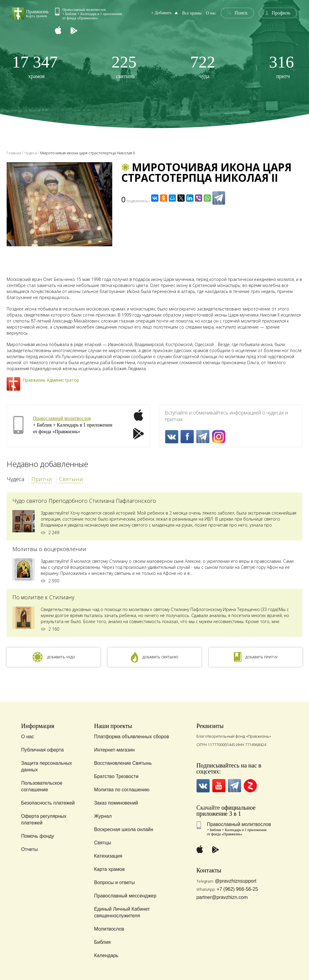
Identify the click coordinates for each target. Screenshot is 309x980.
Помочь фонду (38, 836)
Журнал (103, 816)
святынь (124, 66)
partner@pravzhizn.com (222, 897)
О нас (211, 13)
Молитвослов (109, 929)
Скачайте (208, 808)
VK (172, 437)
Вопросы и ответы (115, 882)
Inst (219, 437)
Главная (14, 153)
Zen (250, 786)
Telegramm (203, 437)
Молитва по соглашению (122, 790)
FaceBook (187, 437)
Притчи (42, 479)
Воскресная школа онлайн (124, 829)
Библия (102, 942)
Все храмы (192, 13)
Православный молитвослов (62, 418)
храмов (35, 66)
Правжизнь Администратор (51, 380)
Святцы (103, 843)
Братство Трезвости (116, 776)
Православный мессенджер (125, 896)
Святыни (71, 479)
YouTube (219, 786)
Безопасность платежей (48, 803)
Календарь (106, 955)
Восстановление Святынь (123, 763)
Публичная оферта (42, 750)
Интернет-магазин (114, 750)
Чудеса (15, 479)
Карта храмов (109, 869)
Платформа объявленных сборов (132, 737)
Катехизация (108, 856)
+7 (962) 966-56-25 (237, 889)
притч (281, 66)
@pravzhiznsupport (236, 881)
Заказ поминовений (116, 803)
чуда (203, 66)
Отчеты (29, 849)
